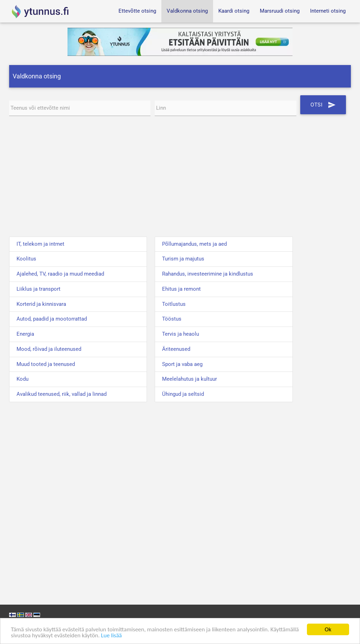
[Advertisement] (180, 178)
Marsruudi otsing (280, 11)
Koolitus (26, 259)
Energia (25, 334)
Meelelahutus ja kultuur (189, 379)
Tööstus (172, 319)
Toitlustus (174, 304)
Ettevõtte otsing (137, 11)
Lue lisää (111, 635)
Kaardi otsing (234, 11)
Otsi (323, 105)
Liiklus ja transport (38, 289)
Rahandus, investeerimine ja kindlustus (208, 274)
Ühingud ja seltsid (183, 394)
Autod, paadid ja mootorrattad (52, 319)
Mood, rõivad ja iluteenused (49, 349)
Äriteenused (176, 349)
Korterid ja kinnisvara (41, 304)
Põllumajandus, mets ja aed (194, 244)
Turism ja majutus (183, 259)
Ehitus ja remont (181, 289)
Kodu (22, 379)
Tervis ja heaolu (181, 334)
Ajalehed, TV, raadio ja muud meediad (60, 274)
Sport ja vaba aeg (182, 364)
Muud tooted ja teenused (46, 364)
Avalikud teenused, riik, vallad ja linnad (62, 394)
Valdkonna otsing (187, 11)
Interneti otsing (328, 11)
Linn (161, 108)
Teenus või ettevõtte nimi (40, 108)
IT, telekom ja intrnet (40, 244)
